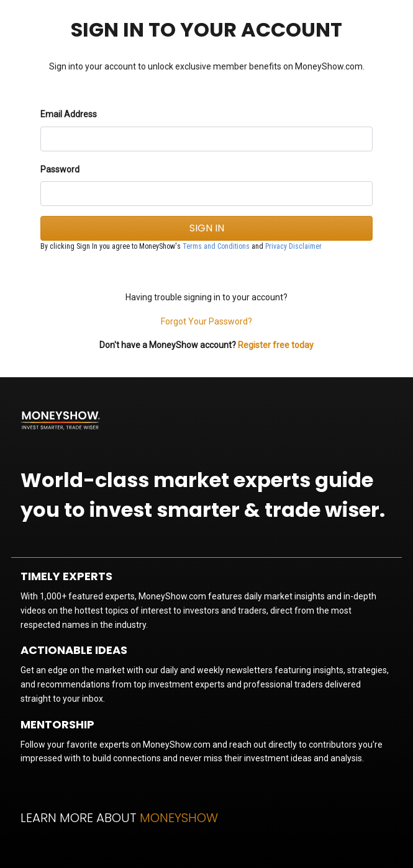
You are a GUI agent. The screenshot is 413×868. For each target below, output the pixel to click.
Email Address (69, 114)
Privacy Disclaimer (293, 246)
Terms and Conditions (216, 246)
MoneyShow (179, 818)
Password (60, 169)
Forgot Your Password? (207, 321)
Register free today (276, 345)
